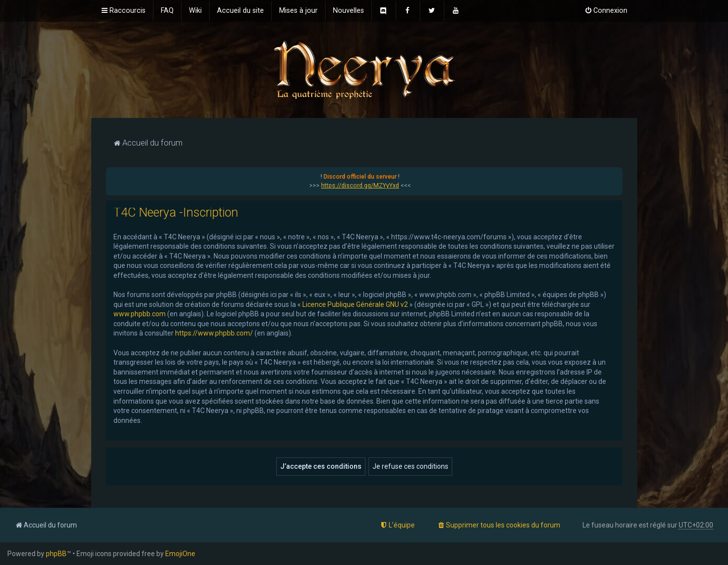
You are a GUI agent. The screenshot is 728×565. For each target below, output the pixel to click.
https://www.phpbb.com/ (214, 333)
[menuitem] (167, 11)
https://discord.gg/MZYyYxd (360, 186)
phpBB (56, 554)
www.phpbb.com (140, 314)
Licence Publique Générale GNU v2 (355, 304)
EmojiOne (180, 554)
